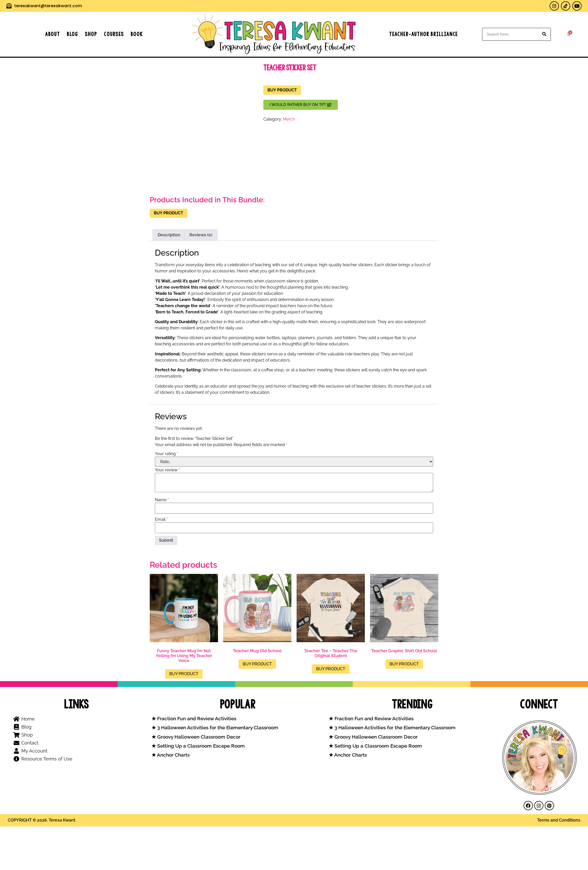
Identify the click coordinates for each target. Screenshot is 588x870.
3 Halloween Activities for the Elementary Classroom (217, 728)
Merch (289, 119)
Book (137, 34)
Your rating (166, 454)
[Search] (544, 34)
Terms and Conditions (559, 820)
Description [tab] (169, 235)
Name (162, 500)
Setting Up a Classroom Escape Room (200, 746)
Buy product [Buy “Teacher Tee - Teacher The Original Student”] (331, 669)
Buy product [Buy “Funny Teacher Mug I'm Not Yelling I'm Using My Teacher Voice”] (184, 674)
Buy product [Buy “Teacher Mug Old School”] (257, 664)
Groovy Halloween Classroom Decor (198, 737)
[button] (301, 105)
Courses (114, 34)
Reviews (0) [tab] (201, 235)
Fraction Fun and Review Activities (196, 719)
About (53, 34)
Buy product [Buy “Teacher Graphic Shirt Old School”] (404, 664)
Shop (91, 34)
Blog (72, 34)
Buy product (282, 90)
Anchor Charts (173, 755)
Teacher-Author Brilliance (423, 34)
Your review (167, 470)
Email (161, 520)
